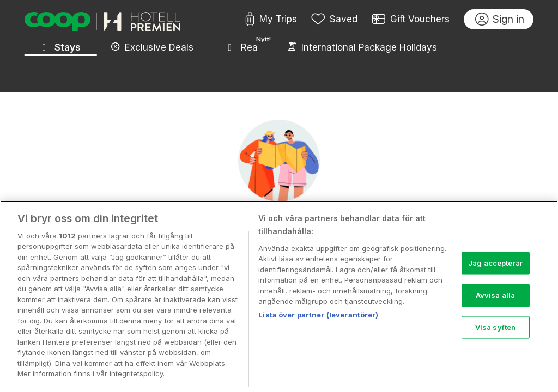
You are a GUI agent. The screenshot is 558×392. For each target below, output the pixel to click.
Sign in (500, 20)
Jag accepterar (495, 263)
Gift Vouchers (411, 20)
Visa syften (495, 327)
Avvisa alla (495, 295)
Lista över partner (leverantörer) (318, 315)
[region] (279, 296)
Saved (335, 20)
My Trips (271, 20)
